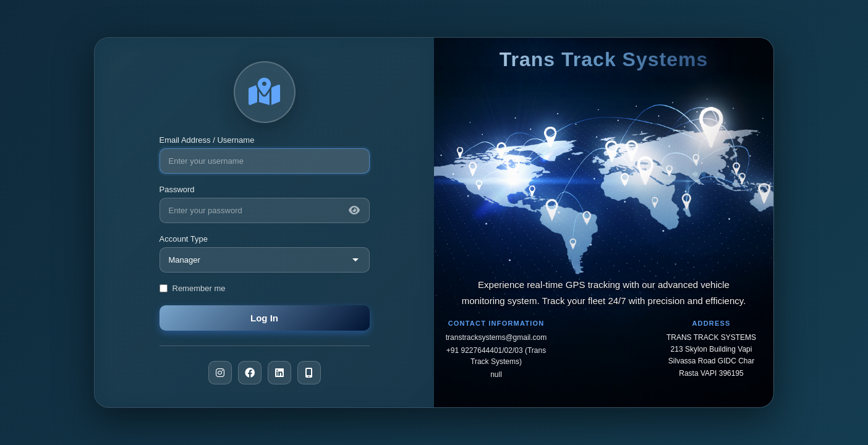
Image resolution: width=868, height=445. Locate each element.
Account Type (184, 239)
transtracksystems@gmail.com (496, 337)
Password (177, 189)
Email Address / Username (207, 140)
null (496, 375)
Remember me (199, 288)
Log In (264, 318)
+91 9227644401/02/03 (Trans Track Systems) (496, 356)
